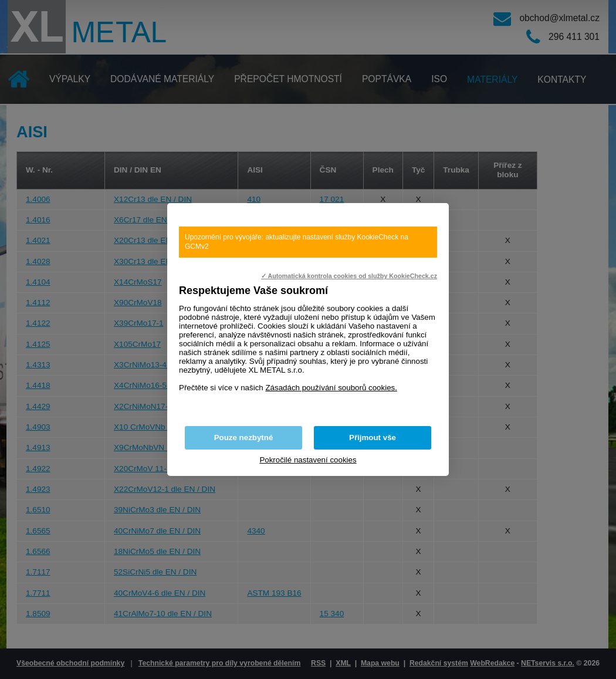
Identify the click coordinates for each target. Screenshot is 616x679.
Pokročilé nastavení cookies (308, 460)
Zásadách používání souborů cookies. (331, 388)
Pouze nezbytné (244, 438)
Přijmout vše (373, 438)
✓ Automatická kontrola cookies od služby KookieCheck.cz (349, 276)
